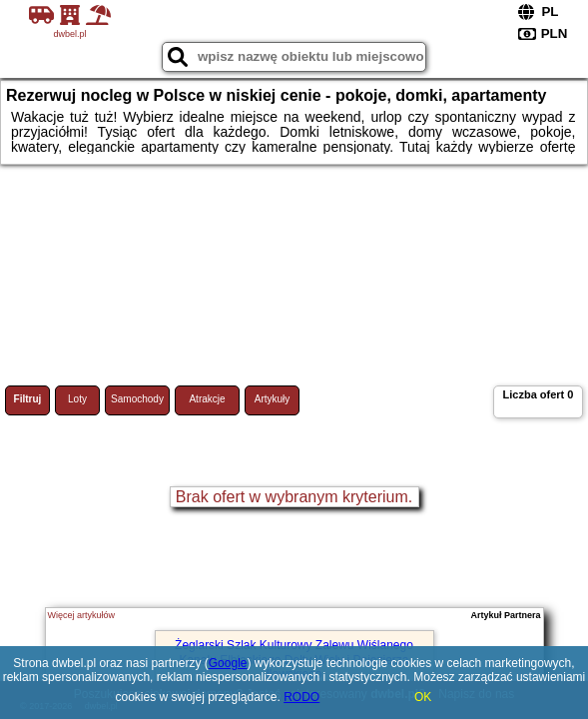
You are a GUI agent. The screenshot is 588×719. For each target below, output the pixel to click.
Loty (77, 399)
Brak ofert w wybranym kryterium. (294, 497)
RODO (301, 697)
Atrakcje (207, 399)
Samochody (137, 399)
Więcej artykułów (82, 615)
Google (228, 663)
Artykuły (273, 399)
